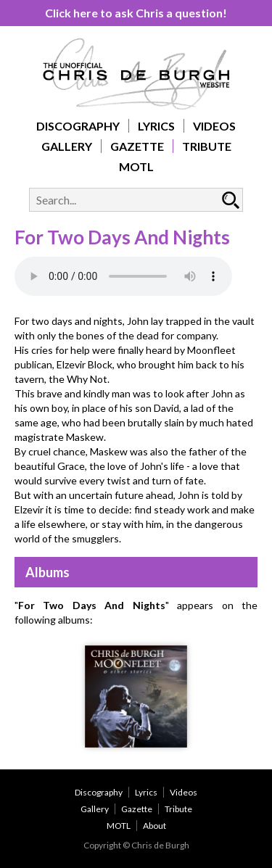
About (154, 826)
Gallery (67, 146)
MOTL (136, 166)
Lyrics (156, 126)
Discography (78, 126)
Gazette (137, 146)
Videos (214, 126)
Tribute (207, 146)
